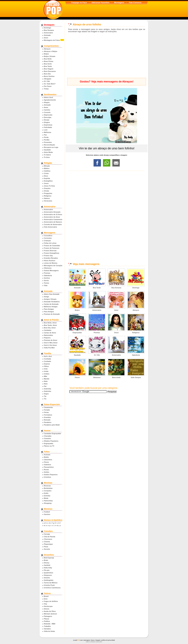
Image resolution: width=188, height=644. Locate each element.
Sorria (46, 280)
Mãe (46, 376)
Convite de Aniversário (53, 224)
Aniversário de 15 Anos (53, 214)
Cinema (47, 542)
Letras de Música (51, 263)
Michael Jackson (50, 614)
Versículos (48, 201)
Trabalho (47, 626)
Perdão (47, 140)
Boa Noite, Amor (50, 323)
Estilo (46, 493)
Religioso (48, 196)
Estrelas (47, 496)
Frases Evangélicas (52, 253)
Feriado (47, 410)
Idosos (47, 609)
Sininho (47, 578)
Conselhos (48, 236)
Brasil (46, 596)
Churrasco (48, 539)
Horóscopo (48, 606)
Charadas (48, 436)
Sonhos (47, 278)
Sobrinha (47, 389)
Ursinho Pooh (49, 585)
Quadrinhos (49, 573)
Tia (45, 396)
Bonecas (47, 486)
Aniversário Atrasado (52, 212)
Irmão (46, 371)
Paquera (47, 338)
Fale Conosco (135, 3)
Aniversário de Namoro (53, 222)
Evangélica (48, 181)
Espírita (47, 178)
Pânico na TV (49, 446)
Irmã (46, 369)
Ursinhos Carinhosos (52, 588)
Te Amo (47, 157)
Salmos (47, 198)
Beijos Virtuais (50, 56)
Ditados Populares (51, 441)
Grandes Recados (51, 258)
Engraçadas (49, 443)
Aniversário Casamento (53, 219)
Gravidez (47, 417)
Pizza (46, 547)
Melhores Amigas (51, 307)
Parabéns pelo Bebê (52, 425)
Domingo (47, 28)
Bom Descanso (50, 71)
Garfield (47, 565)
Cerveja (47, 534)
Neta (46, 381)
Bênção (47, 166)
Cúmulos (47, 438)
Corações (48, 491)
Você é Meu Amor (51, 343)
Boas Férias (49, 61)
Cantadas (48, 330)
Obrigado (48, 79)
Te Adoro (47, 155)
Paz (45, 135)
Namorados (48, 335)
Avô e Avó (48, 356)
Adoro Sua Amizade (52, 294)
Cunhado (47, 361)
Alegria (47, 102)
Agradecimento (50, 100)
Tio (45, 399)
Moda (46, 498)
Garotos (47, 514)
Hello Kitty (48, 568)
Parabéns (48, 422)
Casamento (48, 407)
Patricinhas (48, 501)
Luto (46, 130)
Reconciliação (49, 145)
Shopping (48, 503)
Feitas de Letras (50, 243)
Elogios (47, 122)
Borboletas (48, 488)
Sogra (46, 394)
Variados (47, 629)
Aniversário (48, 33)
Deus (46, 176)
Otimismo (48, 268)
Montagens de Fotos (52, 40)
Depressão (48, 115)
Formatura (48, 415)
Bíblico (47, 168)
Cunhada (47, 359)
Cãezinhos (48, 460)
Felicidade (48, 127)
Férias (46, 412)
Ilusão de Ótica (50, 611)
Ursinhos (48, 477)
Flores (46, 462)
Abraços (47, 49)
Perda (46, 137)
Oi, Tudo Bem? (50, 84)
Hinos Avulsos (50, 261)
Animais (47, 455)
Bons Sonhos (49, 76)
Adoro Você (48, 97)
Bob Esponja (49, 558)
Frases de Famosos (52, 248)
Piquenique (48, 544)
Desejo (47, 120)
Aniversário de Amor (52, 217)
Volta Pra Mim (49, 348)
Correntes (48, 238)
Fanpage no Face (79, 3)
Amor (46, 38)
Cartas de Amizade (51, 304)
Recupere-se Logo (51, 147)
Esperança (48, 125)
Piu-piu (47, 570)
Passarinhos (49, 467)
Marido (47, 379)
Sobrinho (48, 391)
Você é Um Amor (50, 345)
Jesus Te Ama (49, 186)
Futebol (47, 512)
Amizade (47, 35)
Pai (45, 386)
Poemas (47, 273)
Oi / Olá (47, 81)
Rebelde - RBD (50, 624)
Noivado (47, 420)
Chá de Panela (49, 537)
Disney (47, 563)
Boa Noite (48, 59)
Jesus (46, 183)
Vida (46, 285)
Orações (47, 188)
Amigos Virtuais (50, 299)
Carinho (47, 110)
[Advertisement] (107, 55)
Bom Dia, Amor (50, 328)
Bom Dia (47, 74)
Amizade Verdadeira (52, 302)
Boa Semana (49, 30)
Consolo (47, 112)
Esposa (47, 364)
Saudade (47, 150)
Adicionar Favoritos (100, 3)
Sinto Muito (48, 152)
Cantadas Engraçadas (53, 433)
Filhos (46, 366)
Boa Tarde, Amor (50, 325)
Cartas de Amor (50, 333)
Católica (47, 171)
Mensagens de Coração (53, 266)
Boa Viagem (49, 69)
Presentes (48, 142)
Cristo (46, 173)
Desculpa (48, 117)
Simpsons (48, 575)
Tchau (46, 89)
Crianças (47, 241)
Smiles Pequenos (51, 475)
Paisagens (48, 616)
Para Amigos (49, 312)
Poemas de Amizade (52, 314)
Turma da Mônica (51, 583)
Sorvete (47, 549)
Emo (46, 599)
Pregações (48, 193)
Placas (46, 619)
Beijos (46, 54)
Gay (45, 604)
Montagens (119, 3)
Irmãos (47, 374)
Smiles (47, 472)
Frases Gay (48, 256)
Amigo (46, 297)
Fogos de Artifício (51, 601)
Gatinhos (47, 465)
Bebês (46, 457)
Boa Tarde (48, 66)
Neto (46, 384)
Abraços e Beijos (51, 51)
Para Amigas (49, 309)
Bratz (46, 560)
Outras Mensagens (51, 271)
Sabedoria (48, 275)
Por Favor (48, 86)
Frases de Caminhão (52, 246)
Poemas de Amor (51, 340)
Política (47, 621)
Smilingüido (49, 580)
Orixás (46, 191)
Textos (46, 283)
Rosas (46, 470)
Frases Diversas (50, 251)
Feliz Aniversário (50, 227)
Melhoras (48, 132)
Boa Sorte (48, 64)
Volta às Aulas (49, 631)
